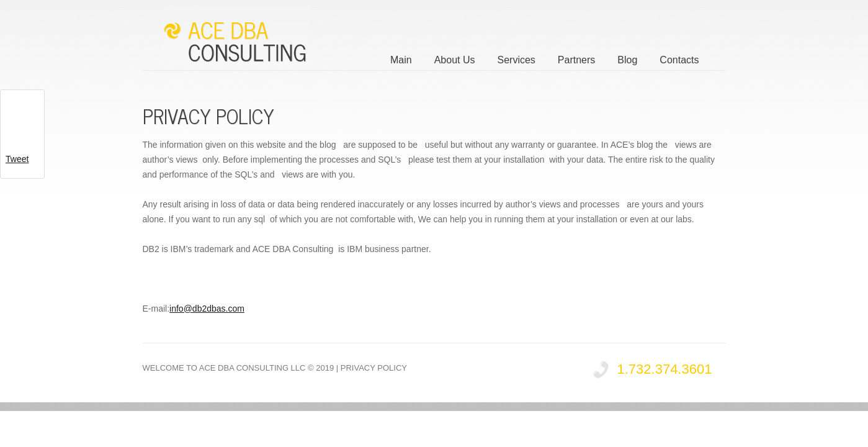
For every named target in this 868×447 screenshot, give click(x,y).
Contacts (679, 60)
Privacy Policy (374, 368)
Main (401, 60)
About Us (455, 60)
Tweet (17, 159)
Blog (627, 60)
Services (517, 60)
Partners (576, 60)
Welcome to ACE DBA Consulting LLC (224, 368)
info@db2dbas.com (207, 309)
